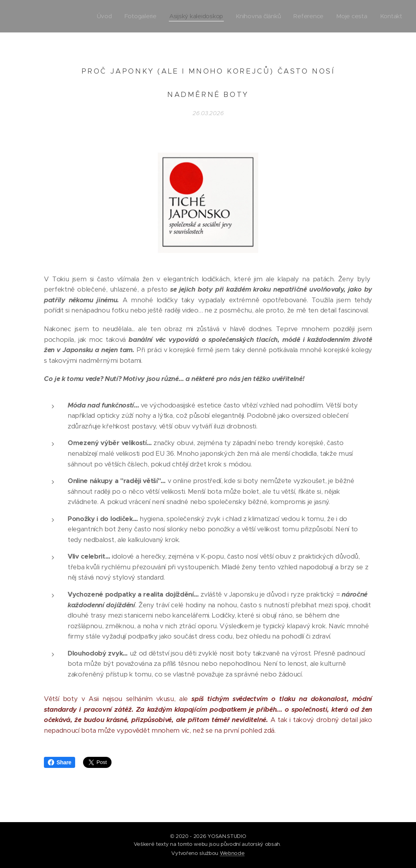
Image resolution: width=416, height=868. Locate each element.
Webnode (232, 853)
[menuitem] (99, 16)
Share (60, 762)
